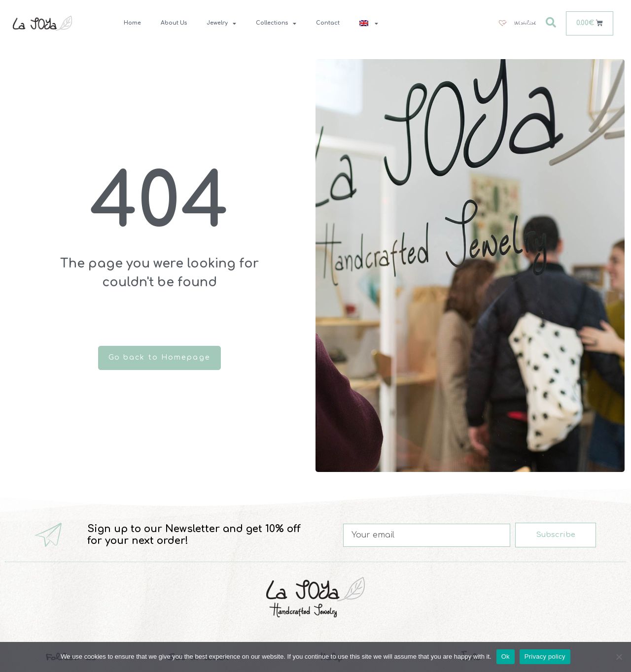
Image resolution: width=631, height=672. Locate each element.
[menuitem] (369, 23)
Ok (506, 656)
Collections (276, 23)
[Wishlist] (517, 23)
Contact (328, 23)
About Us (174, 23)
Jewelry (221, 23)
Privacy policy (545, 656)
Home (132, 23)
